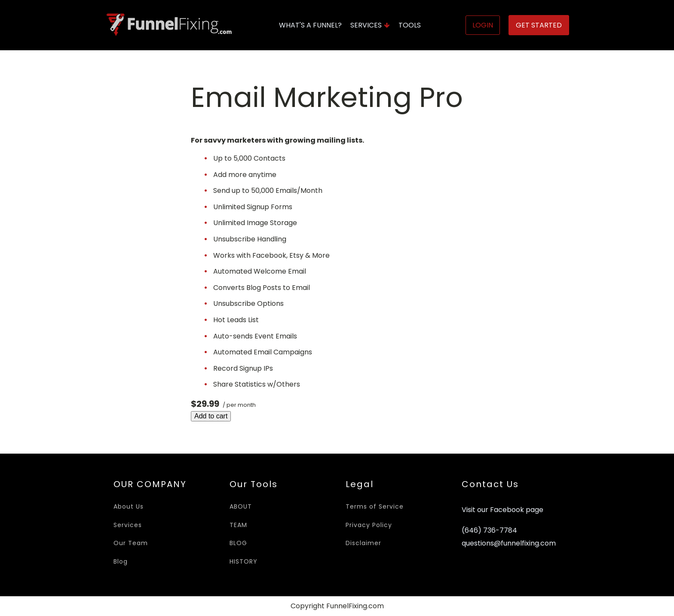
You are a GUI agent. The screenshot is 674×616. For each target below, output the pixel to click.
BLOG (238, 543)
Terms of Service (375, 506)
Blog (121, 561)
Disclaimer (363, 543)
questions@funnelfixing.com (509, 543)
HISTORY (244, 561)
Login (483, 25)
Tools (410, 25)
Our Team (131, 543)
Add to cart (211, 416)
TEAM (238, 525)
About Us (129, 506)
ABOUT (241, 506)
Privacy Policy (369, 525)
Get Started (539, 25)
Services (370, 25)
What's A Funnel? (310, 25)
